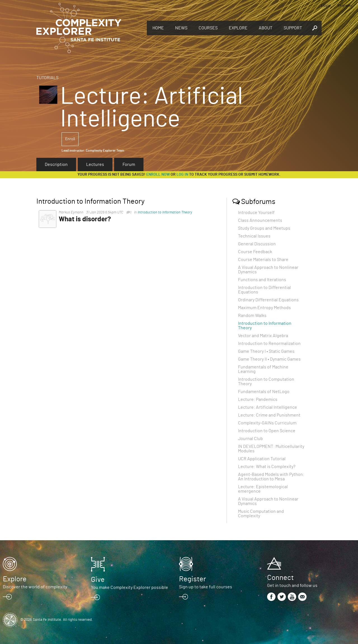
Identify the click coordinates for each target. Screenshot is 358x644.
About (266, 28)
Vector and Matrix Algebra (263, 336)
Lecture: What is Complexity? (267, 467)
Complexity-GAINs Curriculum (267, 423)
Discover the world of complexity (35, 587)
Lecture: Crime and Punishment (269, 415)
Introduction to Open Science (267, 431)
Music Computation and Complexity (261, 514)
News (181, 28)
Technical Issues (254, 236)
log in (182, 175)
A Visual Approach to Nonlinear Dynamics (268, 270)
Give (98, 580)
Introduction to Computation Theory (266, 382)
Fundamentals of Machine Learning (263, 369)
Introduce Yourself (256, 213)
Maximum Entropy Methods (264, 308)
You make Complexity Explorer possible (129, 587)
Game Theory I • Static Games (266, 351)
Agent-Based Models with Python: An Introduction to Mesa (271, 477)
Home (158, 28)
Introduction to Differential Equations (264, 290)
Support (293, 28)
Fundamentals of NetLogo (264, 392)
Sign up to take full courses (206, 587)
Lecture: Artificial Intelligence (268, 407)
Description (56, 164)
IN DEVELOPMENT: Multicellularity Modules (271, 449)
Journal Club (250, 439)
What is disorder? (85, 219)
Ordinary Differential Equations (268, 300)
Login (326, 6)
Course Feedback (255, 252)
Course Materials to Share (263, 260)
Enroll (70, 139)
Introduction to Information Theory (165, 212)
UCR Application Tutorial (262, 459)
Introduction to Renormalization (269, 344)
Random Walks (252, 316)
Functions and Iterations (262, 280)
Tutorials (47, 78)
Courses (208, 28)
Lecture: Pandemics (258, 399)
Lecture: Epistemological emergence (263, 489)
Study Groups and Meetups (264, 228)
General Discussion (257, 244)
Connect (280, 578)
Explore (238, 28)
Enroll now (158, 175)
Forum (129, 164)
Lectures (95, 164)
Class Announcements (260, 220)
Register (345, 6)
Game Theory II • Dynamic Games (269, 359)
